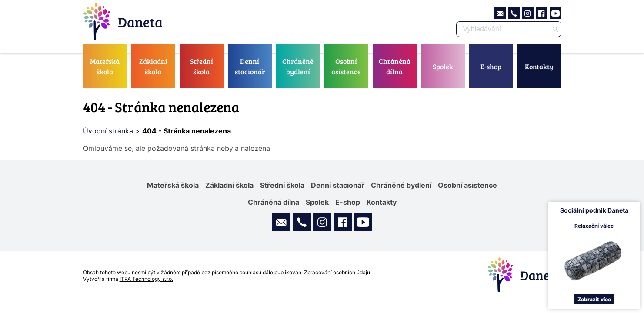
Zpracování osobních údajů (337, 272)
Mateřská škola (105, 66)
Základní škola (153, 66)
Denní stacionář (250, 66)
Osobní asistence (346, 66)
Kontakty (539, 66)
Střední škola (202, 66)
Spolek (443, 66)
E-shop (491, 66)
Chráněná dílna (395, 66)
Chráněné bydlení (298, 66)
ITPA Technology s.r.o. (146, 279)
